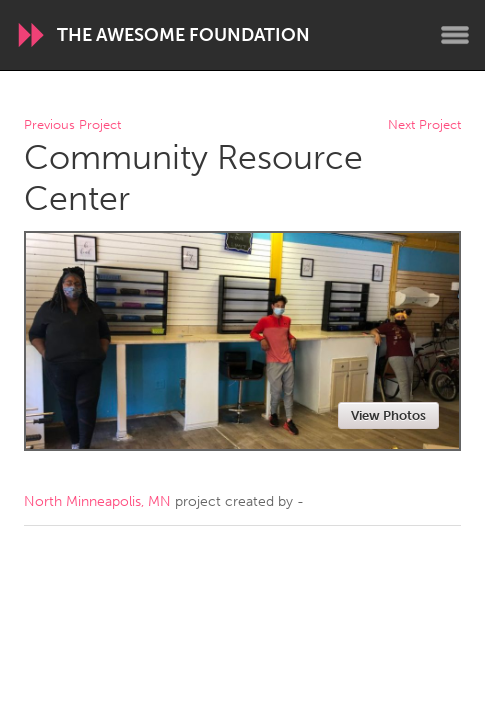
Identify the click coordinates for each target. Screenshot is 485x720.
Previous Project (72, 125)
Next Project (424, 125)
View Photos (388, 415)
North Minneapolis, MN (97, 501)
